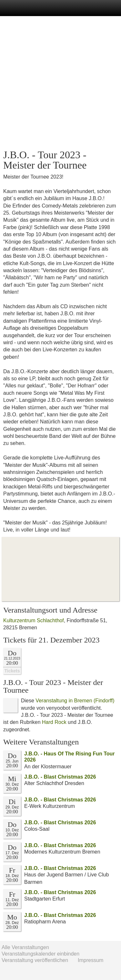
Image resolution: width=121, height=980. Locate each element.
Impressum (91, 960)
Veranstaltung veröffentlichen (35, 960)
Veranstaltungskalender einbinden (40, 954)
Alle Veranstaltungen (25, 947)
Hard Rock (54, 722)
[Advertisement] (60, 83)
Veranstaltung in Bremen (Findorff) (75, 701)
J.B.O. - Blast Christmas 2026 (60, 777)
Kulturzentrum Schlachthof (34, 620)
